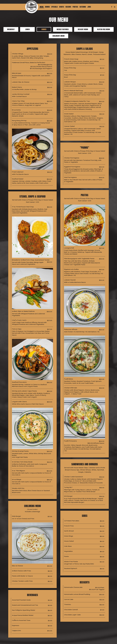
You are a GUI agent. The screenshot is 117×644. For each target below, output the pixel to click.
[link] (32, 7)
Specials (54, 7)
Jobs (89, 7)
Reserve (68, 7)
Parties (75, 7)
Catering (83, 7)
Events (62, 7)
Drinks (47, 7)
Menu (42, 7)
